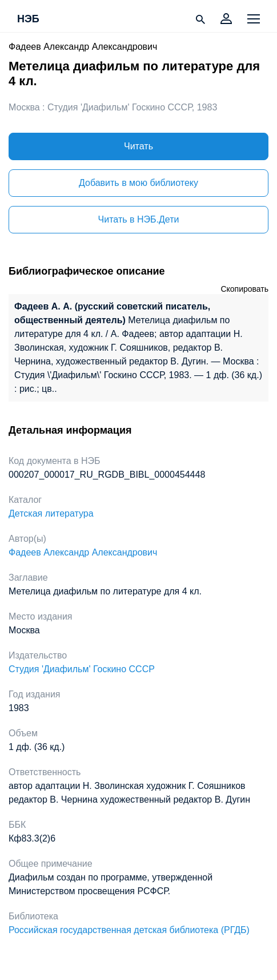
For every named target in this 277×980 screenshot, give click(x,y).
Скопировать (244, 289)
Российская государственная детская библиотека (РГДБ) (129, 930)
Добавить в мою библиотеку (138, 183)
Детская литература (51, 513)
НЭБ (28, 19)
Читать (138, 146)
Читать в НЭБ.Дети (139, 219)
